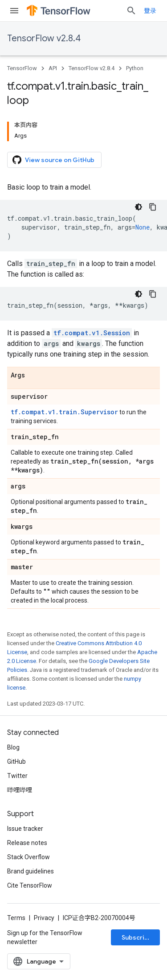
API (53, 68)
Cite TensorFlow (30, 885)
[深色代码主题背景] (138, 207)
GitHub (16, 762)
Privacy (44, 918)
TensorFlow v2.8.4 (44, 38)
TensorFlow (22, 68)
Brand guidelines (31, 871)
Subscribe (137, 937)
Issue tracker (25, 829)
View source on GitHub (53, 160)
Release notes (27, 843)
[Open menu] (14, 11)
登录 (150, 11)
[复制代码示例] (153, 207)
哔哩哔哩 (20, 790)
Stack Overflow (29, 857)
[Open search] (131, 11)
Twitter (17, 776)
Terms (16, 918)
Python (135, 68)
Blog (13, 747)
